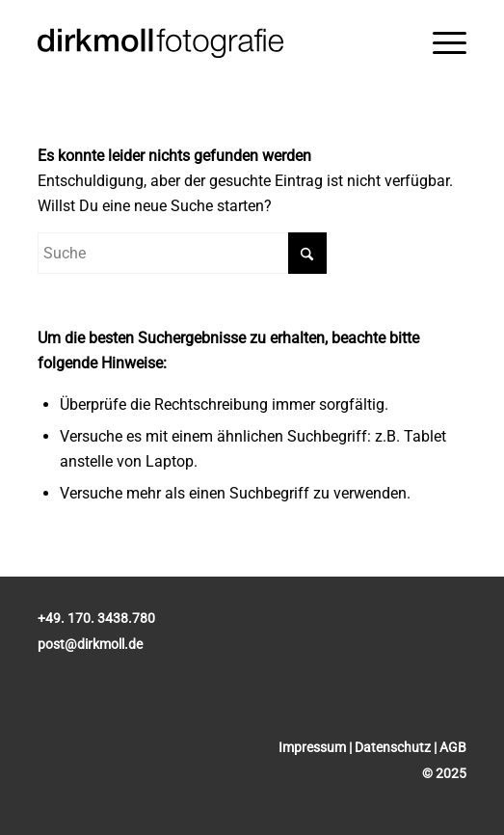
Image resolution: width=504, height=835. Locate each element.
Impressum (312, 747)
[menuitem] (450, 43)
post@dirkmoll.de (90, 644)
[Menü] (450, 43)
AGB (453, 747)
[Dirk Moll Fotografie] (209, 43)
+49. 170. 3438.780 (96, 618)
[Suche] (182, 253)
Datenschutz (393, 747)
